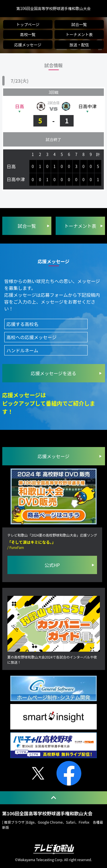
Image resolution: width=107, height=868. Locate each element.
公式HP (52, 565)
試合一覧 (79, 24)
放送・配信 (79, 45)
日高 (19, 106)
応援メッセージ (28, 45)
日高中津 (88, 106)
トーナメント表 (79, 35)
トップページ (28, 24)
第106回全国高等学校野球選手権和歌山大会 (53, 9)
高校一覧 (28, 35)
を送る (54, 373)
